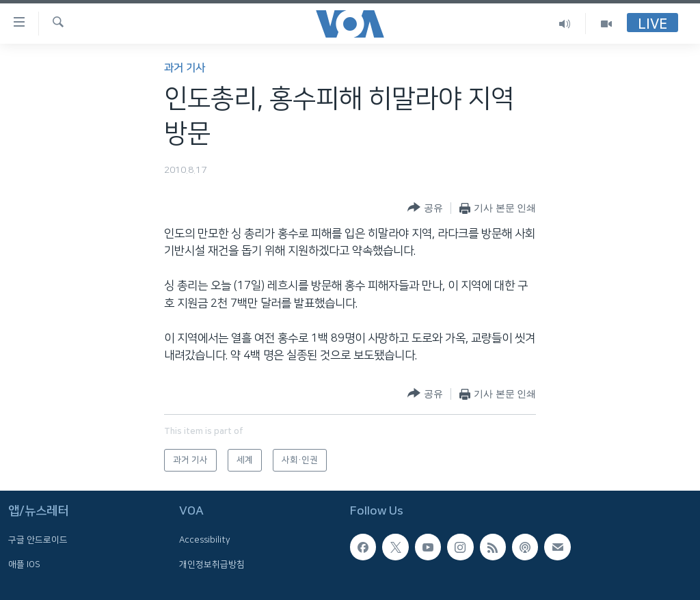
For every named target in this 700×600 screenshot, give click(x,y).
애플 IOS (24, 564)
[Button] (425, 208)
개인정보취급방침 (212, 564)
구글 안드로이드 (38, 540)
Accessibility (205, 540)
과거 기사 (185, 68)
